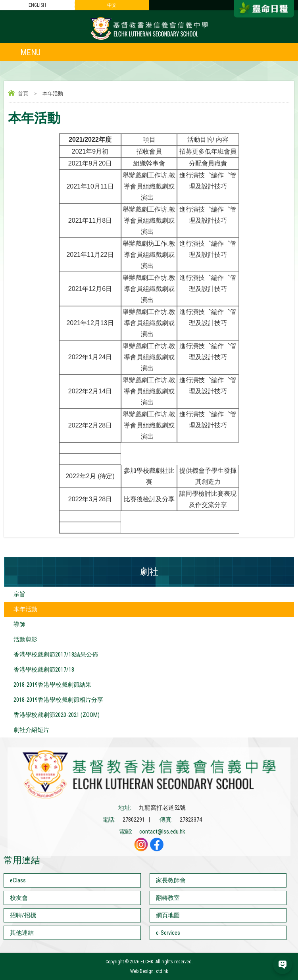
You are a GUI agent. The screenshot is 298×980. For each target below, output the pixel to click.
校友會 (19, 898)
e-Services (168, 933)
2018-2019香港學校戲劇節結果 (52, 685)
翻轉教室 (168, 898)
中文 (112, 5)
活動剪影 (25, 639)
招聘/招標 (23, 915)
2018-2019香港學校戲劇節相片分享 (58, 700)
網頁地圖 (168, 915)
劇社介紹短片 (31, 730)
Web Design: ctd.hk (149, 971)
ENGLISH (37, 5)
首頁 (23, 93)
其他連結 (22, 933)
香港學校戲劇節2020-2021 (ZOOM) (57, 715)
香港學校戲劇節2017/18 (44, 670)
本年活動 (25, 609)
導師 (19, 624)
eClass (18, 880)
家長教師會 (171, 880)
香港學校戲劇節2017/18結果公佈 (56, 655)
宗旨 (19, 594)
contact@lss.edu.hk (162, 832)
